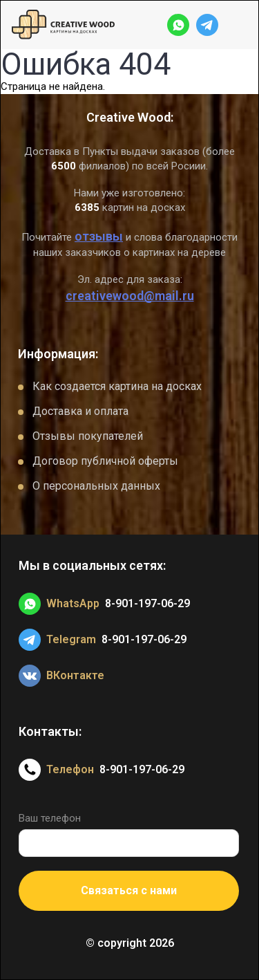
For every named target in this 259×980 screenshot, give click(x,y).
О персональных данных (96, 486)
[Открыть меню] (236, 25)
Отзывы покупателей (88, 436)
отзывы (99, 236)
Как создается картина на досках (117, 386)
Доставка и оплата (80, 411)
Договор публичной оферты (105, 461)
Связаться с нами (129, 890)
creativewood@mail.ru (130, 296)
